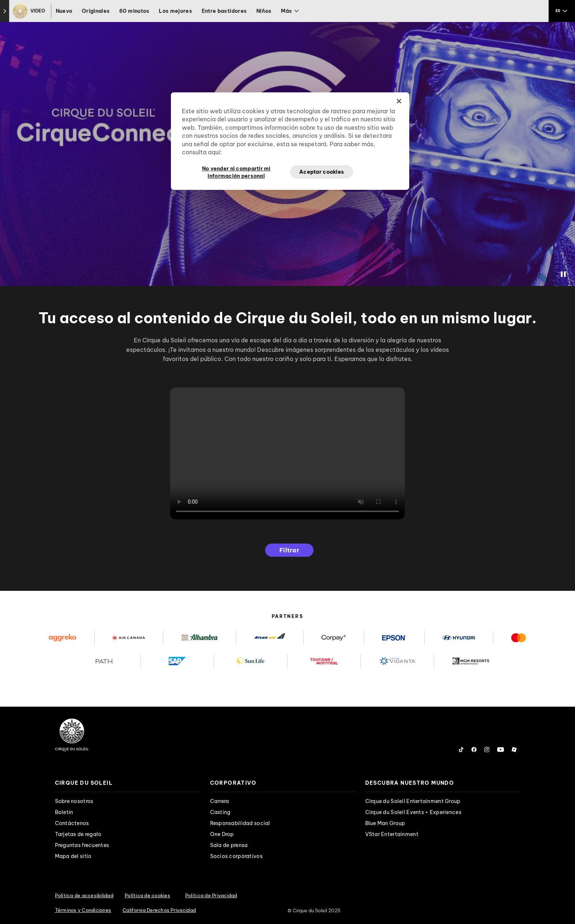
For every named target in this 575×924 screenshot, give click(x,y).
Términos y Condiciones (83, 910)
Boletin (64, 812)
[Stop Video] (563, 274)
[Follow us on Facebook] (474, 750)
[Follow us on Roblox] (514, 750)
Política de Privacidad (211, 895)
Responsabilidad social (240, 823)
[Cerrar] (399, 101)
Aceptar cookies (322, 172)
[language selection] (562, 11)
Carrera (220, 801)
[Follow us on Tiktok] (461, 750)
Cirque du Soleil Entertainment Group (413, 801)
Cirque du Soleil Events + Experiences (413, 812)
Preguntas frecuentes (82, 845)
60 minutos (134, 11)
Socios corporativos (236, 856)
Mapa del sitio (73, 856)
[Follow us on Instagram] (487, 750)
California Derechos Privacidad (159, 910)
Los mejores (175, 11)
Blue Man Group (385, 823)
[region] (290, 141)
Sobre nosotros (74, 801)
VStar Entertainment (392, 834)
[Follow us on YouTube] (501, 750)
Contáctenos (72, 823)
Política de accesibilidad (84, 895)
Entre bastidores (224, 11)
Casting (220, 812)
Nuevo (64, 11)
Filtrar (289, 550)
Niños (264, 11)
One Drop (222, 834)
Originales (96, 11)
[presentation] (128, 783)
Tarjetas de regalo (78, 834)
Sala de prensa (229, 845)
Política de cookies (147, 895)
